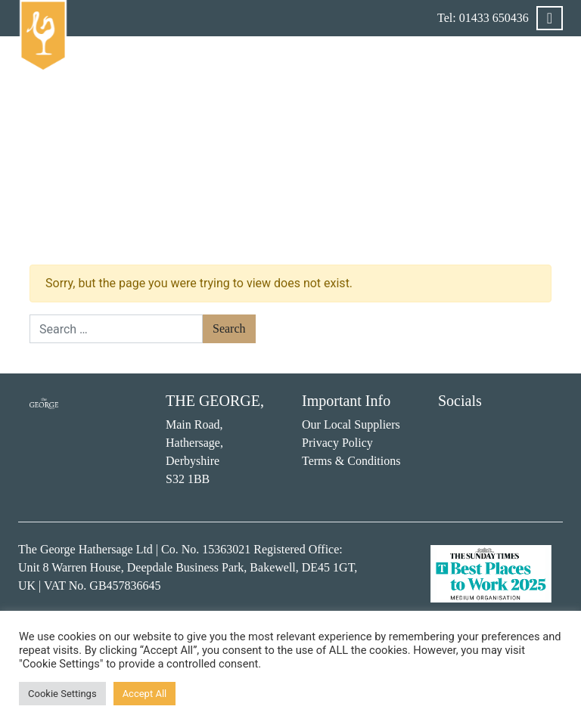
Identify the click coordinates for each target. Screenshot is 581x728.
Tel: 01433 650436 (483, 18)
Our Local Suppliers (351, 424)
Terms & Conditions (351, 461)
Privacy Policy (337, 443)
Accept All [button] (145, 694)
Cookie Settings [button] (62, 694)
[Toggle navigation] (550, 18)
